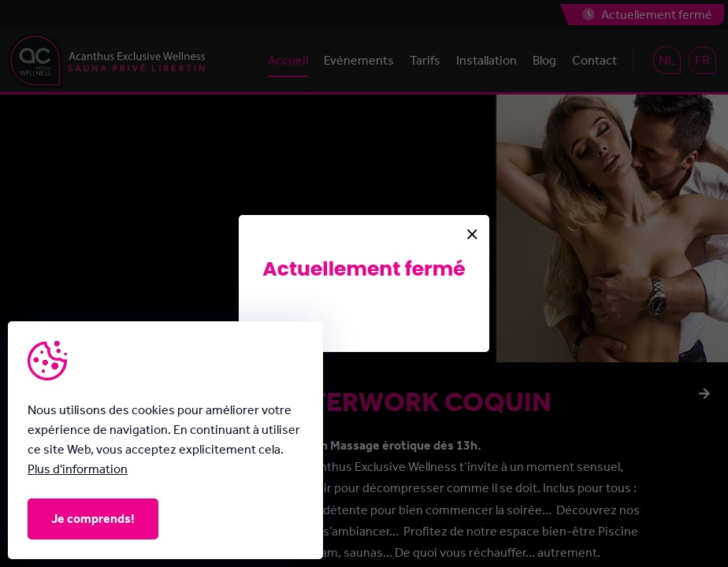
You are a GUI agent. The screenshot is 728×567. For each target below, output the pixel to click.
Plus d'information (78, 469)
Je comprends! (93, 519)
